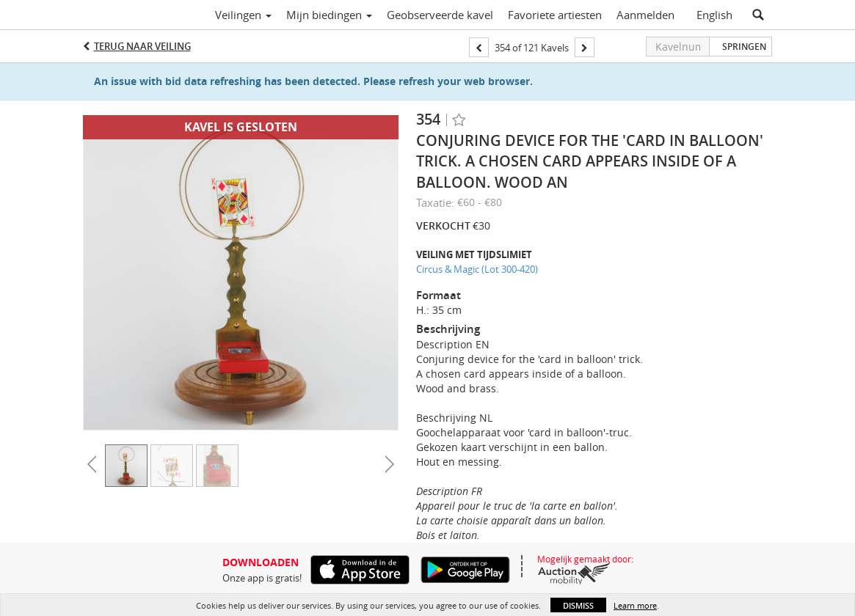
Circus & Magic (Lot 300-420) (477, 269)
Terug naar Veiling (142, 46)
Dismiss (578, 605)
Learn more (635, 605)
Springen (744, 47)
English (714, 15)
